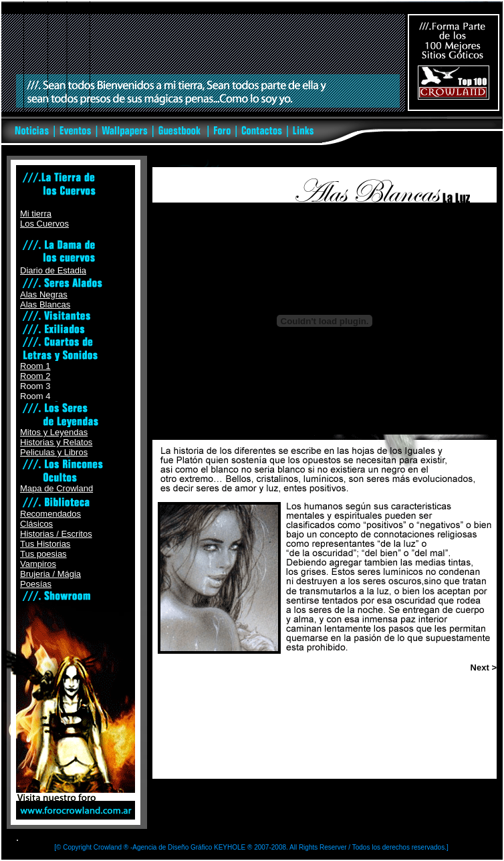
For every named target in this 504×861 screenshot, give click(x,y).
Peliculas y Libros (54, 452)
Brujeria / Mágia (50, 574)
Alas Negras (44, 294)
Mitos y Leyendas (54, 432)
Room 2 (35, 376)
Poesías (36, 584)
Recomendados (50, 514)
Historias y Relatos (56, 442)
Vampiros (38, 564)
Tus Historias (45, 544)
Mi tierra (36, 214)
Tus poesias (43, 554)
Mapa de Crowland (56, 488)
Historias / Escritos (56, 534)
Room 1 (35, 366)
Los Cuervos (44, 224)
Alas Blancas (45, 304)
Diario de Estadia (53, 270)
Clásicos (36, 524)
